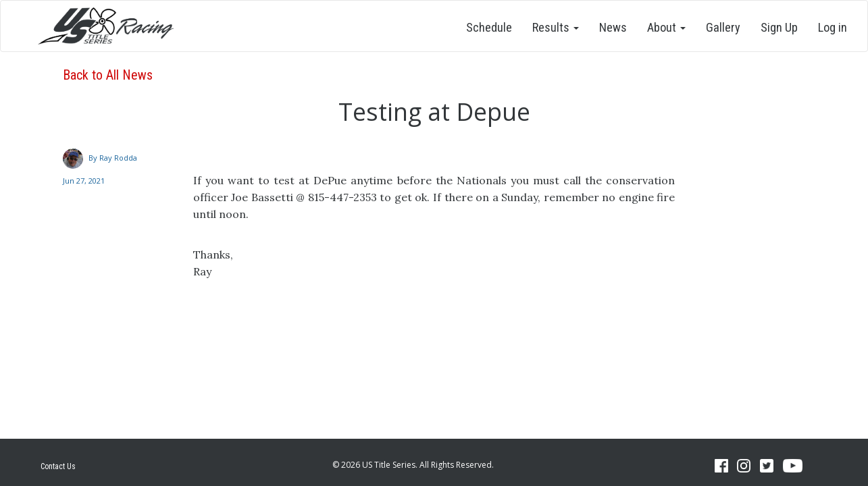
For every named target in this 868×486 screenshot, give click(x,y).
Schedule (489, 27)
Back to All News (108, 75)
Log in (833, 27)
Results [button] (556, 27)
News (613, 27)
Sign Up (779, 27)
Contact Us (58, 466)
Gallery (723, 27)
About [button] (666, 27)
